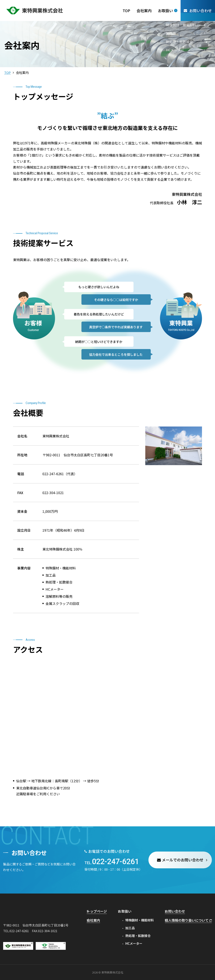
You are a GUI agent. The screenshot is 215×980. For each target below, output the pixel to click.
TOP (7, 73)
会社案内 (96, 920)
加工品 (131, 928)
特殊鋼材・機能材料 (140, 920)
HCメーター (135, 943)
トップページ (99, 911)
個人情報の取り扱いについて (190, 920)
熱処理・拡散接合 (139, 935)
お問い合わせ (177, 911)
